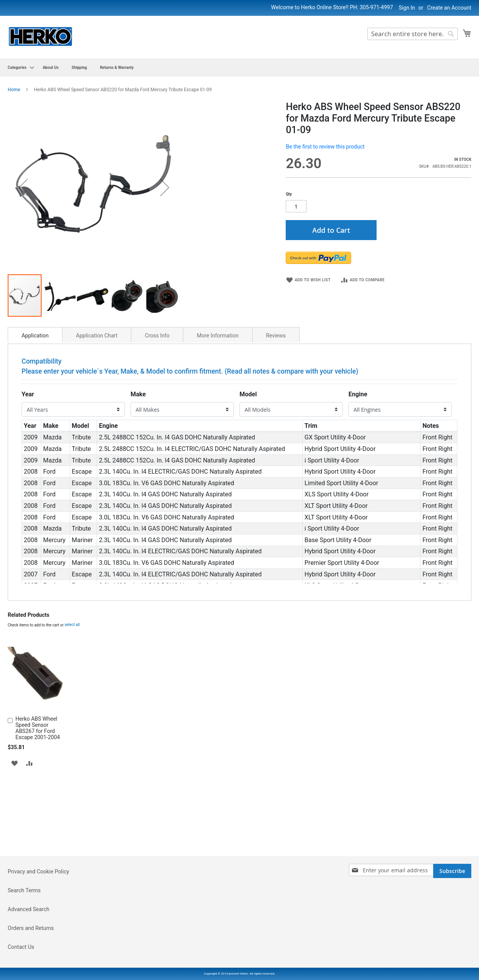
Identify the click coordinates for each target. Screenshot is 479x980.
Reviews (276, 427)
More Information (218, 427)
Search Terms (24, 934)
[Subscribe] (452, 914)
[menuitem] (19, 68)
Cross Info (157, 427)
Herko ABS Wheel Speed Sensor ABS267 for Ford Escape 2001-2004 (38, 820)
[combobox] (413, 34)
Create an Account (449, 8)
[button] (23, 233)
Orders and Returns (31, 972)
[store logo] (40, 37)
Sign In (407, 8)
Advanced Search (28, 953)
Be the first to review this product (325, 147)
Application (35, 427)
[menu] (239, 68)
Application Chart (97, 427)
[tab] (35, 426)
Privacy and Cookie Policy (38, 915)
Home (14, 90)
